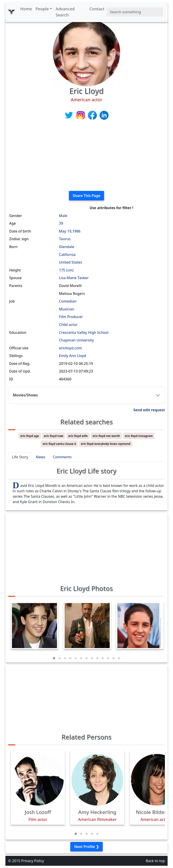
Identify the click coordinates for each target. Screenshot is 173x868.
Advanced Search (65, 12)
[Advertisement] (86, 156)
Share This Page (87, 196)
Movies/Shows (25, 395)
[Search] (135, 12)
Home (26, 9)
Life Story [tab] (20, 457)
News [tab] (41, 457)
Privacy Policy (33, 861)
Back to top (155, 861)
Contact (97, 9)
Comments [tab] (62, 457)
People (42, 9)
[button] (54, 658)
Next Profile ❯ (86, 847)
